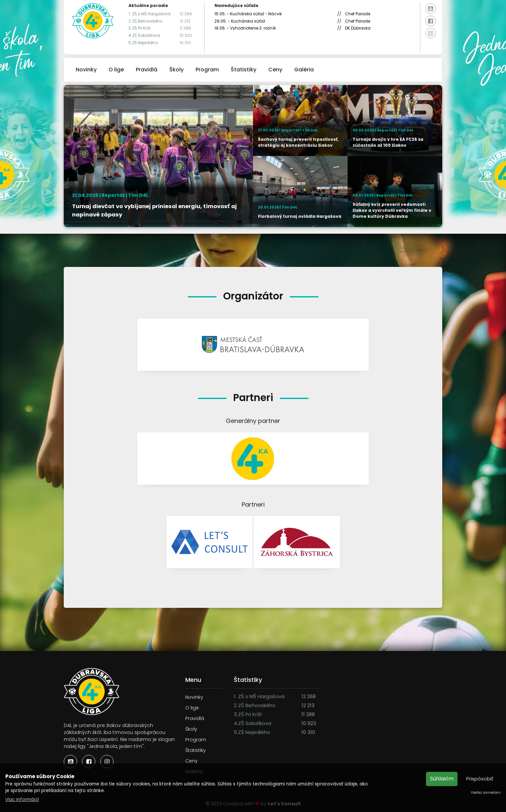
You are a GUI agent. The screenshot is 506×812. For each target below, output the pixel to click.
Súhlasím (442, 779)
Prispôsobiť (480, 779)
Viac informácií (22, 800)
